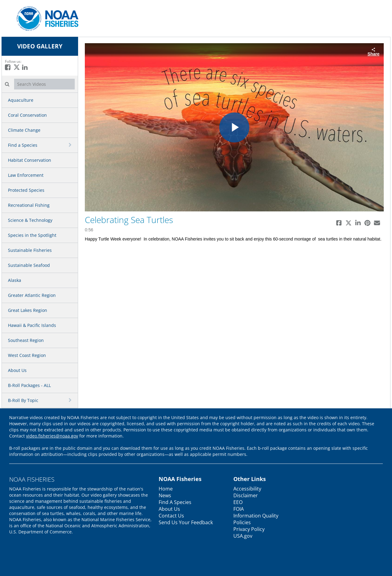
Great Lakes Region (28, 310)
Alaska (15, 280)
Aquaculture (21, 100)
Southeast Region (26, 340)
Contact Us (171, 516)
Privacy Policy (249, 529)
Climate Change (24, 130)
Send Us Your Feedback (186, 522)
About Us (17, 370)
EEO (238, 502)
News (165, 495)
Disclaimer (246, 495)
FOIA (239, 509)
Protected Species (26, 190)
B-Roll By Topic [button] (23, 400)
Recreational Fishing (29, 205)
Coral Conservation (27, 115)
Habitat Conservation (30, 160)
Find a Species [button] (23, 145)
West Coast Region (27, 355)
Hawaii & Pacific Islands (32, 325)
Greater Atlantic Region (32, 295)
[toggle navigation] (71, 145)
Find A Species (175, 502)
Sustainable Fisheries (30, 250)
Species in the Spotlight (32, 235)
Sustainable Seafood (29, 265)
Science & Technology (30, 220)
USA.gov (243, 536)
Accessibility (247, 489)
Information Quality (256, 516)
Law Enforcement (26, 175)
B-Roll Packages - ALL (29, 385)
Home (166, 489)
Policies (242, 522)
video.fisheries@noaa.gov (52, 436)
